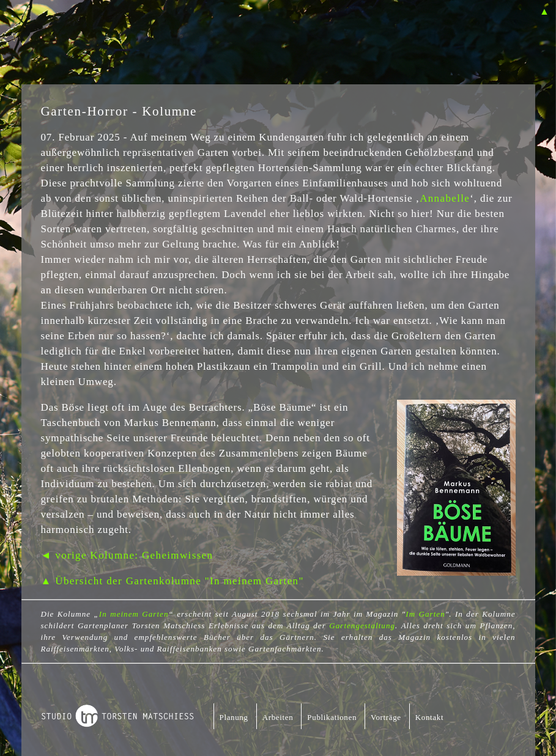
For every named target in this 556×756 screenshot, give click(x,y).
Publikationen (332, 717)
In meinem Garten (134, 614)
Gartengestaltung (362, 626)
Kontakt (429, 717)
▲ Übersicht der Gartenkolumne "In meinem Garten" (172, 581)
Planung (234, 717)
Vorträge (386, 717)
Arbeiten (278, 717)
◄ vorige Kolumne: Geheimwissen (127, 555)
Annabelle (445, 198)
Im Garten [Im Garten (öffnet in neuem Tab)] (425, 614)
